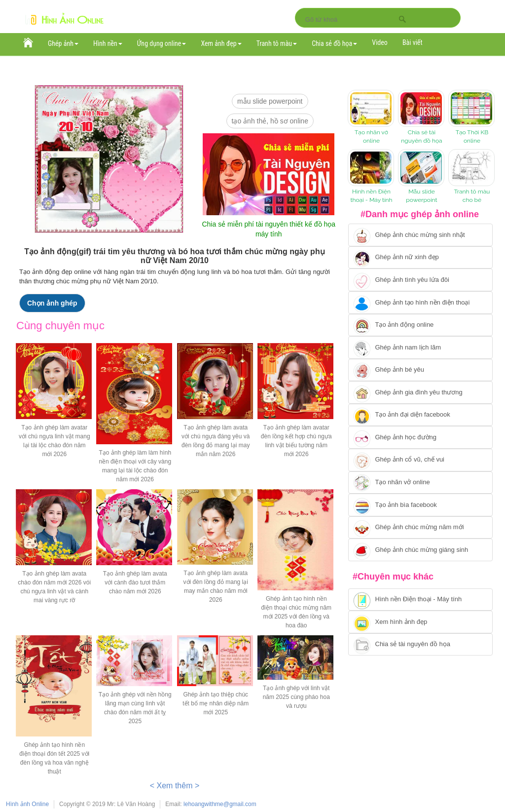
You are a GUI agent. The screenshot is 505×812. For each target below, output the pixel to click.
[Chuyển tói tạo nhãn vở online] (420, 483)
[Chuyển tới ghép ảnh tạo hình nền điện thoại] (420, 303)
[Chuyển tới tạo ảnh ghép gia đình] (420, 392)
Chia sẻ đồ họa (334, 43)
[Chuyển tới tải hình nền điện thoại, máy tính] (420, 600)
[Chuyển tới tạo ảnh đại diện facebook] (420, 415)
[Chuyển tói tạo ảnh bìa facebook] (420, 505)
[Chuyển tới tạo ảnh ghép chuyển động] (420, 325)
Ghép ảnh (63, 43)
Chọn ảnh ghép (52, 303)
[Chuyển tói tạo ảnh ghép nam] (420, 348)
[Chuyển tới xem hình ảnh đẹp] (420, 622)
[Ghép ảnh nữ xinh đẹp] (420, 258)
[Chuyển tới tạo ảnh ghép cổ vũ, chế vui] (420, 460)
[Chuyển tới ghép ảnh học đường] (420, 437)
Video (380, 42)
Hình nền (108, 43)
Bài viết (413, 42)
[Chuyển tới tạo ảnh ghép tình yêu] (420, 280)
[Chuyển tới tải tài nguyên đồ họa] (420, 645)
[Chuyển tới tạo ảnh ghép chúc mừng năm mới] (420, 528)
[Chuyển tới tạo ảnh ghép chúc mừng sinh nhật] (420, 235)
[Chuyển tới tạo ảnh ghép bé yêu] (420, 370)
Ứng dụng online (162, 43)
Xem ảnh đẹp (221, 43)
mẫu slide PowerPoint (270, 101)
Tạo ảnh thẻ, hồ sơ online (270, 121)
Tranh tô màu (277, 43)
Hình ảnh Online (27, 804)
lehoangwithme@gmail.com (220, 804)
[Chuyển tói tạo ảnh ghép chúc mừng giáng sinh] (420, 550)
